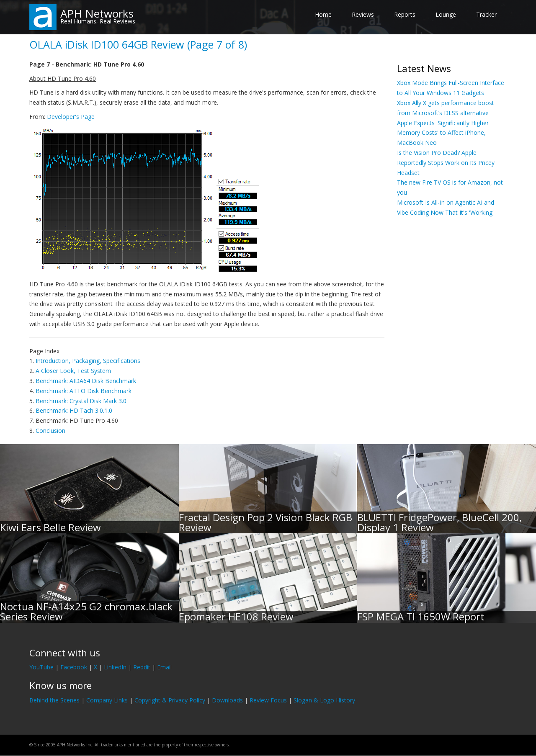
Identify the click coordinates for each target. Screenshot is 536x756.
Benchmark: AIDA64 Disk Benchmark (86, 381)
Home (323, 14)
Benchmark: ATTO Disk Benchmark (84, 391)
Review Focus (268, 700)
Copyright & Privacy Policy (170, 700)
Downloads (227, 700)
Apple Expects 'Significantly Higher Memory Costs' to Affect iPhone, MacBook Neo (443, 133)
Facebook (74, 667)
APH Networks (97, 13)
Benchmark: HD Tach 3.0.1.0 (74, 410)
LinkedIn (115, 667)
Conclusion (50, 431)
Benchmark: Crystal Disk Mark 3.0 (81, 401)
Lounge (446, 14)
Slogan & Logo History (324, 700)
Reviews (363, 14)
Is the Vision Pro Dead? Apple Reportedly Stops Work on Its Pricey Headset (446, 163)
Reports (405, 14)
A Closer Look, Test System (73, 371)
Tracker (486, 14)
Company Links (107, 700)
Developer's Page (71, 117)
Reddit (142, 667)
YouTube (41, 667)
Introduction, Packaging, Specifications (88, 361)
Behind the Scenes (54, 700)
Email (164, 667)
